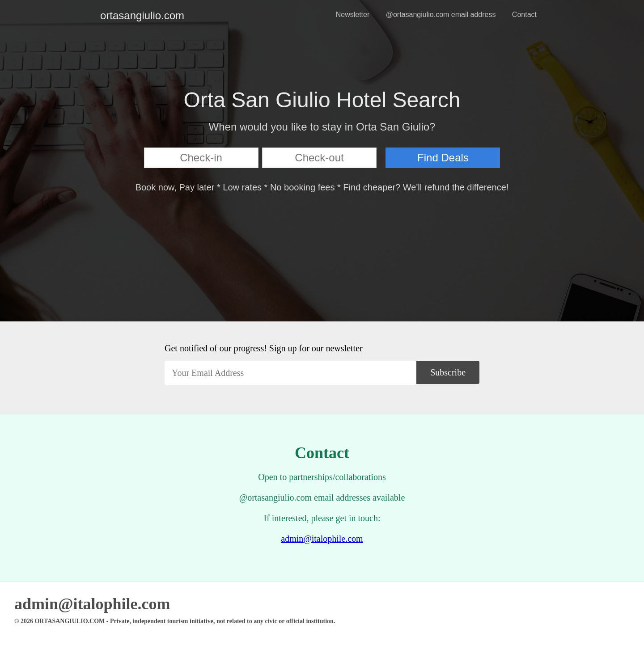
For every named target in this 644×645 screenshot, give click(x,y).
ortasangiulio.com (107, 15)
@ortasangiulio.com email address (441, 15)
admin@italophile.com (322, 539)
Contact (524, 15)
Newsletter (353, 15)
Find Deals (443, 158)
